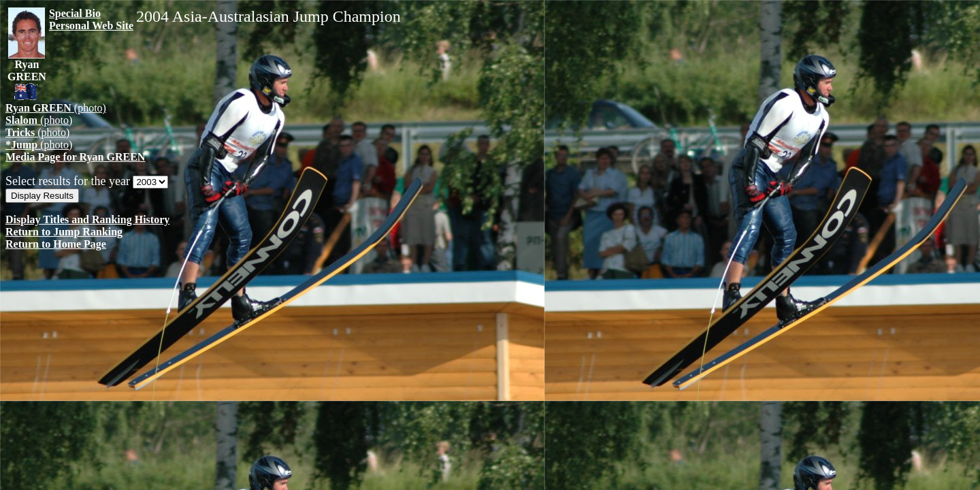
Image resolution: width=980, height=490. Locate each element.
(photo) (56, 108)
